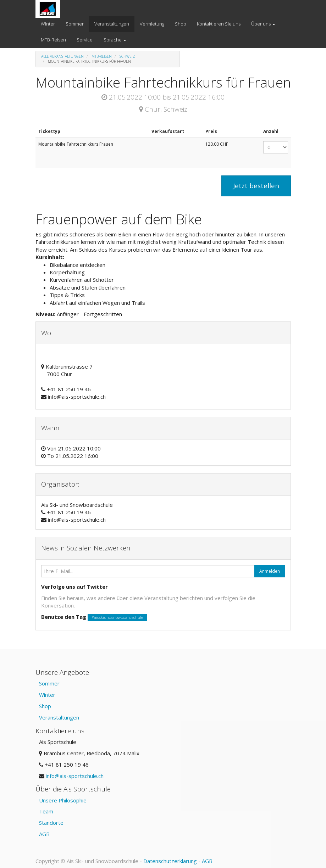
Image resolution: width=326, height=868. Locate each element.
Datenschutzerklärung (170, 861)
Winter (47, 695)
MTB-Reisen (102, 56)
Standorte (51, 823)
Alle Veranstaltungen (62, 56)
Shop (45, 706)
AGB (44, 834)
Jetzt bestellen (256, 186)
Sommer (49, 683)
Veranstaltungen (59, 717)
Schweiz (127, 56)
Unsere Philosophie (63, 800)
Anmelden (270, 571)
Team (46, 811)
